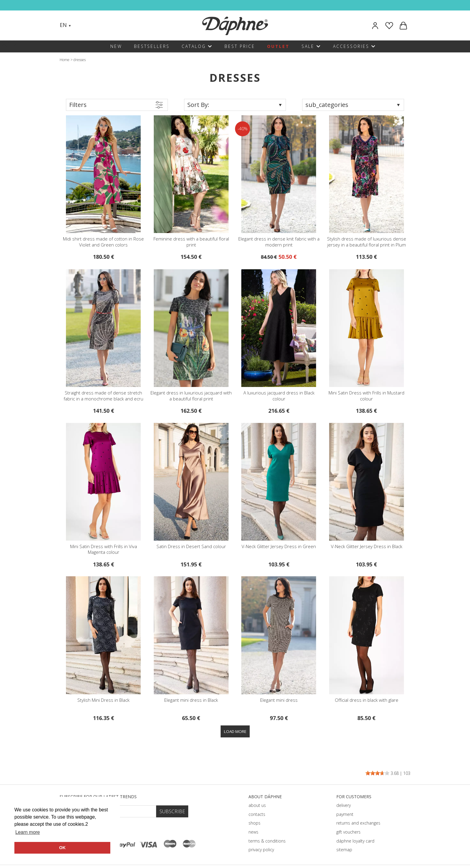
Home (65, 60)
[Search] (82, 25)
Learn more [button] (28, 832)
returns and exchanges (358, 823)
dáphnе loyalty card (355, 841)
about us (257, 805)
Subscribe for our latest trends (98, 797)
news (253, 832)
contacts (257, 814)
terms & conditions (267, 841)
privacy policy (261, 850)
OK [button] (62, 848)
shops (254, 823)
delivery (344, 805)
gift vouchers (348, 832)
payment (345, 814)
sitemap (344, 850)
